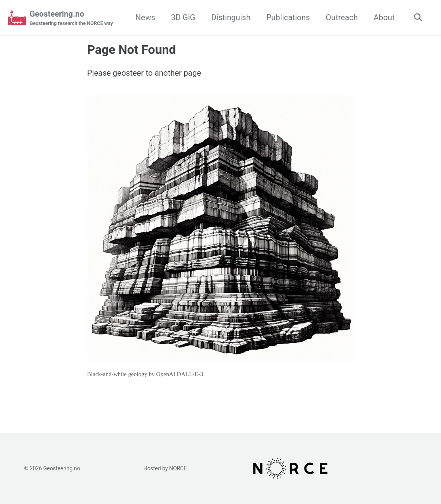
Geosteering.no (71, 18)
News (145, 17)
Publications (288, 17)
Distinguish (231, 17)
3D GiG (183, 17)
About (384, 17)
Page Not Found (131, 50)
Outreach (342, 17)
